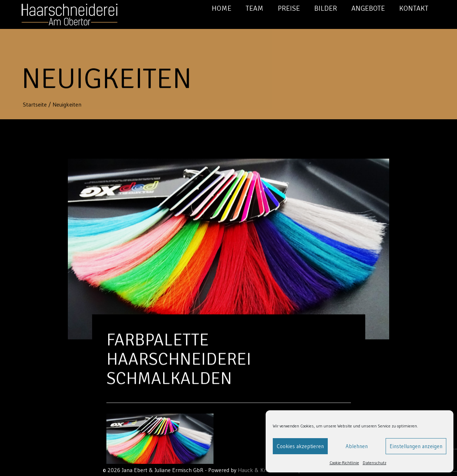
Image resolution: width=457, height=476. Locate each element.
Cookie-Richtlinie (344, 463)
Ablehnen (357, 446)
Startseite (36, 105)
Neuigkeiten (67, 105)
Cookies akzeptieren (300, 446)
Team (255, 8)
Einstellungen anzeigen (416, 446)
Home (222, 8)
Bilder (326, 8)
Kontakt (414, 8)
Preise (289, 8)
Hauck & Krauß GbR (262, 470)
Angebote (368, 8)
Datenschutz (375, 463)
